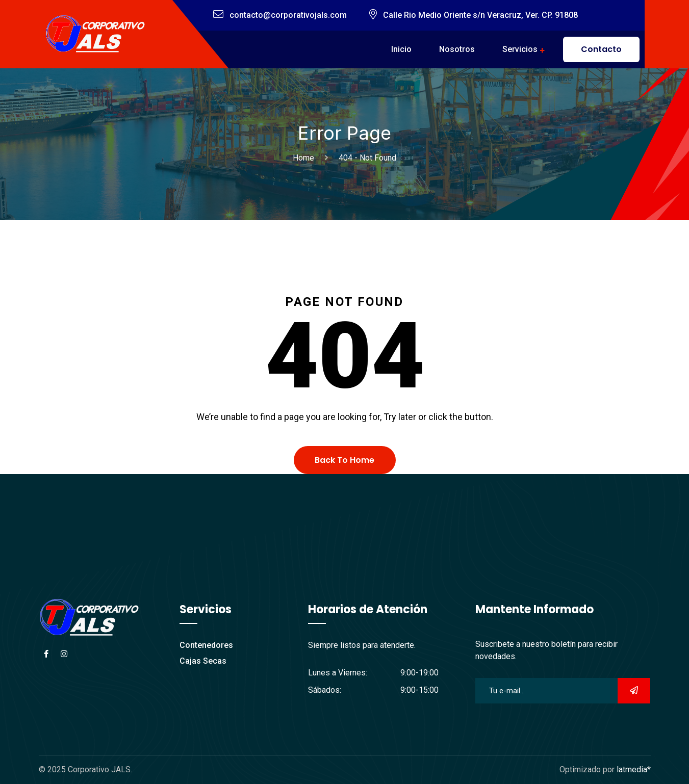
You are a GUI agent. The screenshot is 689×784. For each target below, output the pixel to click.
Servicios (520, 49)
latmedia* (634, 769)
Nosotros (457, 49)
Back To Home (345, 460)
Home (305, 158)
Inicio (401, 49)
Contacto (601, 49)
